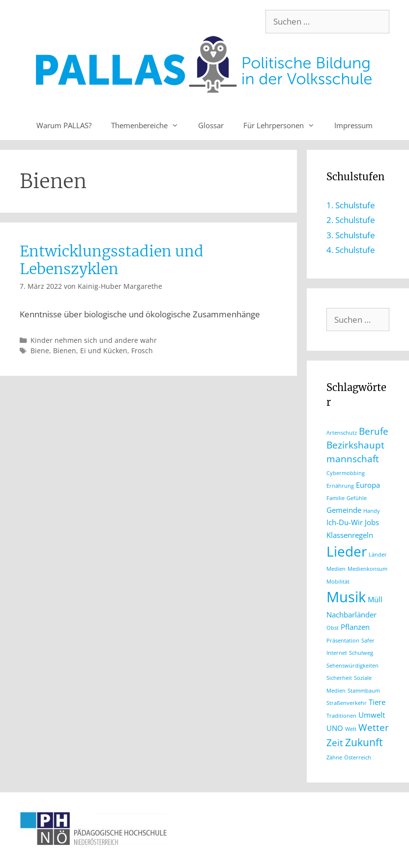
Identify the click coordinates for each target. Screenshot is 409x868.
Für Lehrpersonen (284, 125)
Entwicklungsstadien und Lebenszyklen (112, 260)
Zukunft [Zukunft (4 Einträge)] (364, 742)
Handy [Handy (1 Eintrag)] (372, 511)
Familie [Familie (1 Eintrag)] (336, 498)
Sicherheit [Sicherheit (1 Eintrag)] (339, 678)
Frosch (142, 350)
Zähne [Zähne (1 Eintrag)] (334, 757)
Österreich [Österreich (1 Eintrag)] (358, 757)
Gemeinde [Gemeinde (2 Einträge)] (344, 510)
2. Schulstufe (351, 220)
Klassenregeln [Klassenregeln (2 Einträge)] (350, 535)
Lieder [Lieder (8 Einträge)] (347, 551)
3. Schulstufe (351, 235)
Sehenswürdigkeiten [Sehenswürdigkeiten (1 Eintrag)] (352, 666)
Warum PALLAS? (64, 125)
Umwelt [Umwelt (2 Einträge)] (372, 715)
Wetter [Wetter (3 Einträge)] (374, 727)
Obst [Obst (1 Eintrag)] (333, 628)
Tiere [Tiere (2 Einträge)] (377, 702)
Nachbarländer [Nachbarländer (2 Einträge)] (351, 615)
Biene (40, 350)
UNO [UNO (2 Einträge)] (335, 728)
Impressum (353, 125)
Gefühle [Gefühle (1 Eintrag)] (357, 498)
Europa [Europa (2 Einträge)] (368, 485)
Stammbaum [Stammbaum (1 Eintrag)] (364, 691)
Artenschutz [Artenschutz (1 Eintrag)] (342, 433)
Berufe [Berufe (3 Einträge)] (374, 431)
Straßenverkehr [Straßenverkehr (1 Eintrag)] (347, 703)
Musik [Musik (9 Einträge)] (346, 597)
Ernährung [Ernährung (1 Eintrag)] (340, 486)
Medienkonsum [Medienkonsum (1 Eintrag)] (367, 569)
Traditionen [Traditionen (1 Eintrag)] (341, 716)
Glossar (211, 125)
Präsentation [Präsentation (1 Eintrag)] (343, 641)
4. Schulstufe (351, 250)
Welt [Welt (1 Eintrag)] (351, 729)
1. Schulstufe (351, 205)
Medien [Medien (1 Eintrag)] (336, 569)
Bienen (65, 350)
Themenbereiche (150, 125)
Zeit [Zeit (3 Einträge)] (335, 742)
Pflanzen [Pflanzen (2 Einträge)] (355, 627)
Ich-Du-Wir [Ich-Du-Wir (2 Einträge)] (345, 522)
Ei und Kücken (104, 350)
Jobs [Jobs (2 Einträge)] (372, 522)
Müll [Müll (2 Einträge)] (375, 599)
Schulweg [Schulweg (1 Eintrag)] (361, 653)
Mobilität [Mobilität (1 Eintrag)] (338, 582)
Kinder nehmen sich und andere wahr (94, 340)
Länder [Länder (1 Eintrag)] (378, 555)
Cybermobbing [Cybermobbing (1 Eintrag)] (346, 473)
